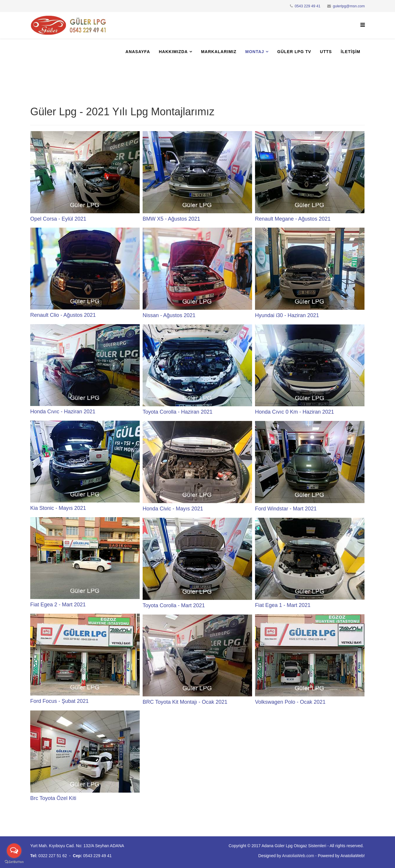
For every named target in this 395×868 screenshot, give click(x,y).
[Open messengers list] (14, 851)
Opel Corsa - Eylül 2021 (58, 219)
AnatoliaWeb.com (298, 856)
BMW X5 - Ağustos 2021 (171, 219)
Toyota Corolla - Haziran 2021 (178, 412)
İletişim (351, 52)
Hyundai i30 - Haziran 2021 (287, 315)
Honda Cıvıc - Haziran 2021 (63, 412)
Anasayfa (138, 52)
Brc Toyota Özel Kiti (53, 798)
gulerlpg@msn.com (349, 6)
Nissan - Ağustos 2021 (169, 315)
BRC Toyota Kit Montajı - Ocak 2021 (185, 702)
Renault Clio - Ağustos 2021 (63, 315)
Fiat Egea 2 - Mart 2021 (58, 605)
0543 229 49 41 (308, 6)
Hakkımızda (173, 52)
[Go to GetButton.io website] (14, 862)
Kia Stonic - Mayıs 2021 (58, 508)
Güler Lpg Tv (294, 52)
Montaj (255, 52)
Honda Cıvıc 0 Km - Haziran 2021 (294, 412)
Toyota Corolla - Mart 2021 (174, 605)
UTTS (326, 52)
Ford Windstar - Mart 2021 (286, 509)
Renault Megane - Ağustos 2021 (293, 219)
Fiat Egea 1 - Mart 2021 (283, 605)
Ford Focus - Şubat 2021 (59, 701)
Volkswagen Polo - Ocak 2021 (290, 702)
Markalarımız (219, 52)
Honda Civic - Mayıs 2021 (173, 509)
